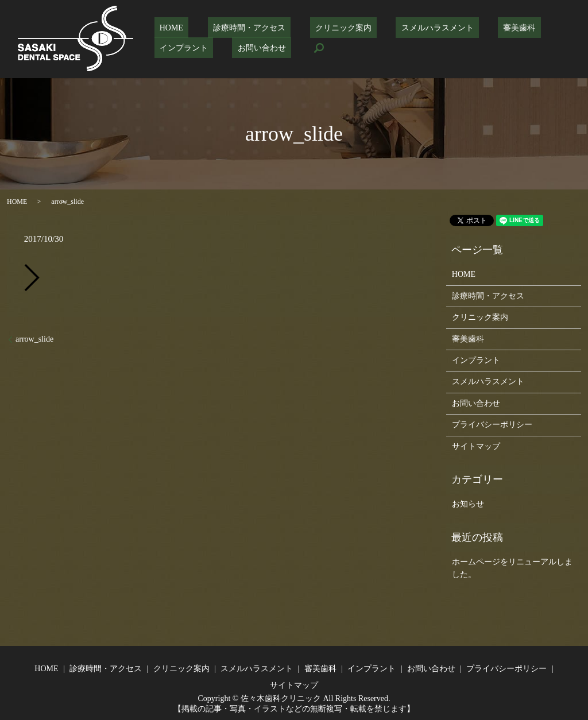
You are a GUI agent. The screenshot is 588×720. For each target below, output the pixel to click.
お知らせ (468, 504)
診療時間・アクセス (233, 28)
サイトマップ (476, 446)
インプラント (532, 28)
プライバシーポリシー (492, 425)
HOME (166, 28)
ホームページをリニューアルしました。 (512, 568)
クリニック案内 (317, 28)
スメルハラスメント (401, 28)
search (230, 48)
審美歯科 (472, 28)
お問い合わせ (179, 47)
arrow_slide (34, 339)
